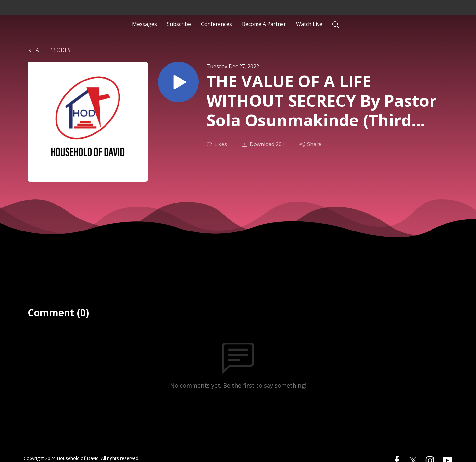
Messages (144, 24)
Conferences (216, 24)
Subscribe (179, 24)
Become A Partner (264, 24)
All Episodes (49, 50)
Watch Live (309, 24)
